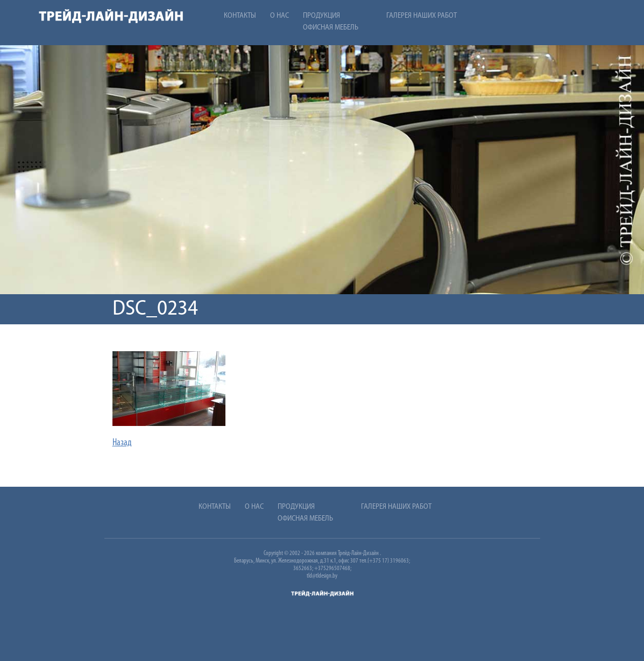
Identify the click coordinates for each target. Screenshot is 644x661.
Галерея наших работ (422, 16)
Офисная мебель (331, 28)
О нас (279, 16)
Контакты (240, 16)
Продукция (321, 16)
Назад (122, 443)
